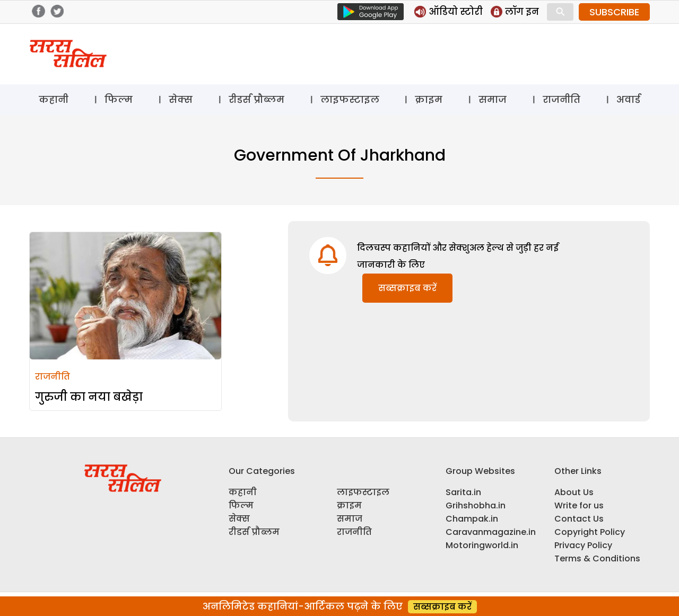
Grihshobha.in (476, 505)
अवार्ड (628, 99)
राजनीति (562, 99)
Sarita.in (463, 492)
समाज (493, 99)
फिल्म (119, 99)
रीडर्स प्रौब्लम (256, 99)
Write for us (579, 505)
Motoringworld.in (482, 545)
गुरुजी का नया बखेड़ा (89, 397)
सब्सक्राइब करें (407, 288)
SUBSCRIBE (614, 12)
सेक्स (181, 99)
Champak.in (472, 519)
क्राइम (429, 99)
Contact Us (579, 519)
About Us (574, 492)
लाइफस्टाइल (350, 99)
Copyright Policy (590, 532)
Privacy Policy (583, 545)
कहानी (54, 99)
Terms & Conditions (597, 558)
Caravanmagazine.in (491, 532)
